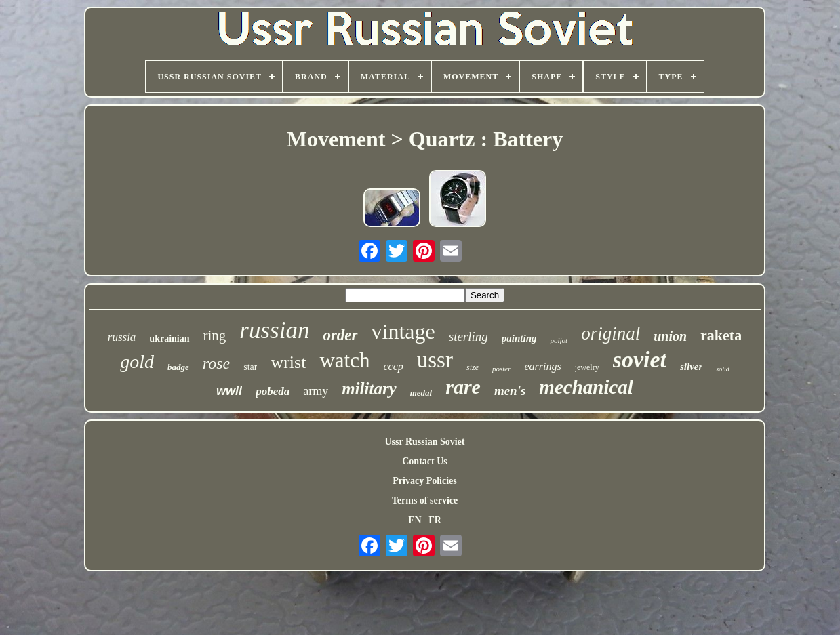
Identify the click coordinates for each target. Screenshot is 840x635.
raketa (721, 335)
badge (178, 367)
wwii (229, 391)
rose (216, 363)
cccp (393, 366)
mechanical (586, 387)
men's (510, 391)
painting (519, 338)
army (316, 391)
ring (215, 335)
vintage (403, 331)
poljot (559, 340)
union (670, 336)
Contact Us (425, 461)
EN (415, 520)
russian (274, 330)
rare (463, 387)
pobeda (273, 391)
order (340, 335)
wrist (288, 362)
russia (122, 337)
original (611, 333)
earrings (542, 366)
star (250, 367)
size (473, 367)
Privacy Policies (424, 481)
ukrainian (169, 339)
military (369, 389)
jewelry (587, 367)
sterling (468, 336)
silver (691, 367)
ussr (435, 360)
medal (421, 393)
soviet (640, 360)
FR (435, 520)
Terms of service (425, 500)
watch (344, 360)
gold (137, 362)
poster (502, 369)
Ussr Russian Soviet (425, 442)
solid (722, 369)
